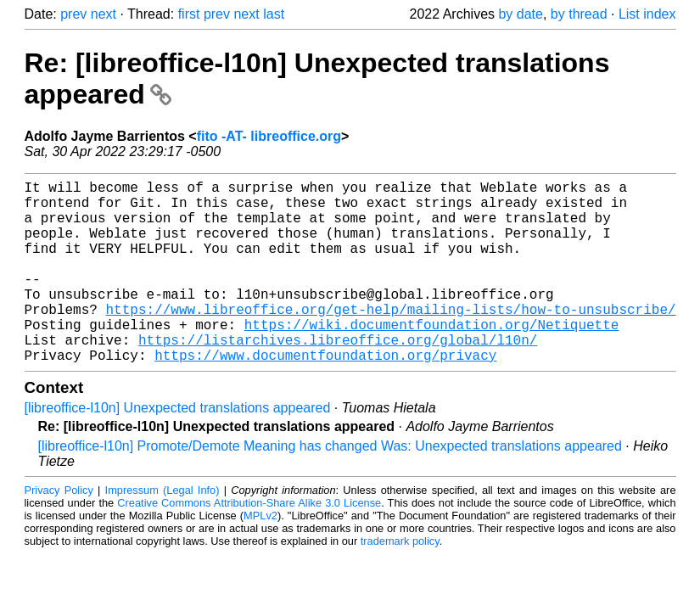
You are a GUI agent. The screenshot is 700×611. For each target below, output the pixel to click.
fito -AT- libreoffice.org (269, 136)
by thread (579, 14)
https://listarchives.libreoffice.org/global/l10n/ (338, 377)
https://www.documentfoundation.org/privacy (325, 395)
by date (520, 14)
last (274, 14)
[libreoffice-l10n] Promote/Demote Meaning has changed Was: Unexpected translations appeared (330, 487)
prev (73, 14)
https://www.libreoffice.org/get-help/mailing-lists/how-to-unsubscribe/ (391, 339)
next (104, 14)
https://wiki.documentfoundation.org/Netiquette (432, 358)
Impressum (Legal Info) (162, 531)
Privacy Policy (59, 531)
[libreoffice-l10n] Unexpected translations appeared (178, 448)
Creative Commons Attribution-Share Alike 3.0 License (249, 544)
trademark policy (400, 582)
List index (647, 14)
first (189, 14)
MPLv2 (260, 556)
